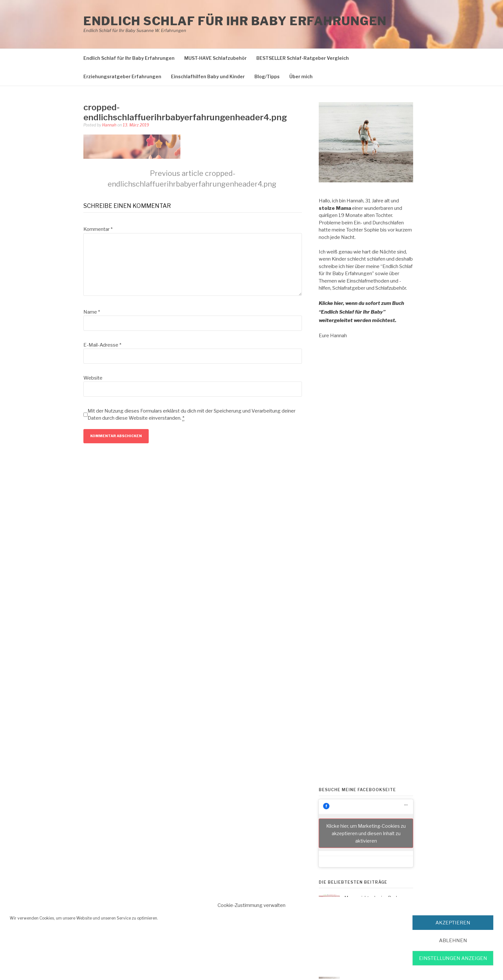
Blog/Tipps (267, 76)
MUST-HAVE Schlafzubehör (215, 58)
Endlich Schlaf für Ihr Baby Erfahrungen (235, 21)
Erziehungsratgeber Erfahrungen (122, 76)
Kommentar (98, 229)
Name (92, 312)
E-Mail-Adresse (102, 345)
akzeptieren (453, 923)
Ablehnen (453, 941)
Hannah (109, 125)
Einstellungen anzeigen (453, 958)
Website (93, 378)
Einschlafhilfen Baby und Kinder (208, 76)
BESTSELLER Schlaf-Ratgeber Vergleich (303, 58)
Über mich (301, 76)
